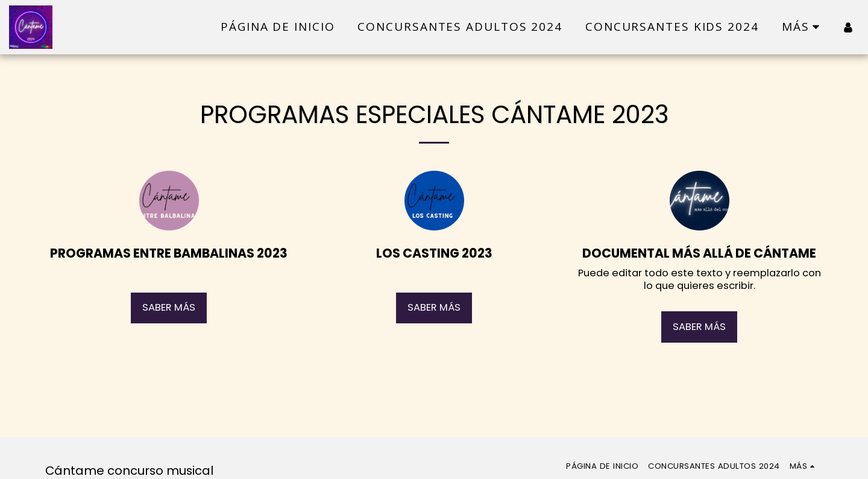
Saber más (169, 307)
